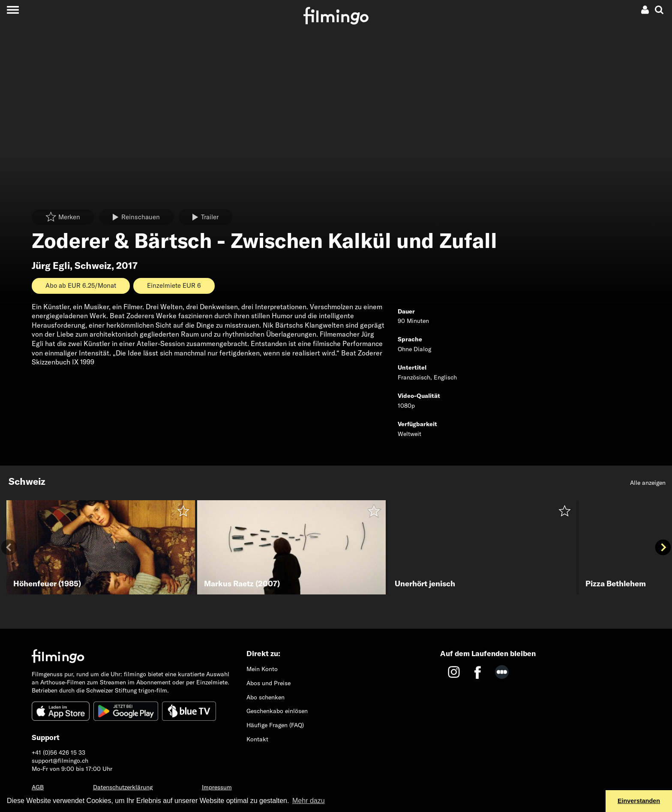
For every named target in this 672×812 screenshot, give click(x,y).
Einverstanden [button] (639, 801)
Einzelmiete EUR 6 (174, 285)
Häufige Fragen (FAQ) (275, 725)
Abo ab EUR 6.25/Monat (81, 285)
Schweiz (93, 266)
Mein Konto (262, 669)
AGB (38, 787)
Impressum (217, 787)
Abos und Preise (268, 683)
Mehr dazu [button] (309, 801)
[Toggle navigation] (13, 10)
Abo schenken (265, 697)
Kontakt (257, 739)
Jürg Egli (51, 266)
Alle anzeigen (648, 483)
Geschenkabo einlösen (277, 711)
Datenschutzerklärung (123, 787)
